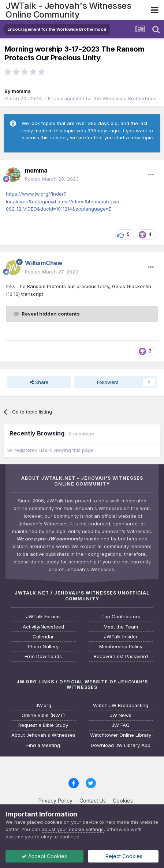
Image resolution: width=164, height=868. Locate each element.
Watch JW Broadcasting (121, 705)
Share (39, 382)
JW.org (43, 705)
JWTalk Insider (121, 637)
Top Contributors (121, 617)
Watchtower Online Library (121, 735)
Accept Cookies (44, 856)
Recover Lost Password (121, 656)
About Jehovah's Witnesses (43, 735)
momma (21, 91)
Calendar (43, 637)
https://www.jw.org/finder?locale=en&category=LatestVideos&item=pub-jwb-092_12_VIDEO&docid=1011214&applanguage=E (64, 201)
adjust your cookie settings (73, 829)
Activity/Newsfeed (43, 627)
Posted (52, 179)
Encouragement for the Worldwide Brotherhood (102, 98)
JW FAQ (121, 725)
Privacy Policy (55, 801)
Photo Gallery (43, 647)
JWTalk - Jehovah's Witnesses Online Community (68, 10)
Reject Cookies (123, 856)
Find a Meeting (43, 745)
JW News (121, 715)
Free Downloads (43, 656)
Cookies (123, 801)
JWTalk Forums (43, 617)
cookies (53, 822)
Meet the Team (121, 627)
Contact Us (93, 801)
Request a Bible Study (43, 725)
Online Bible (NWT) (43, 715)
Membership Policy (121, 647)
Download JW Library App (121, 745)
